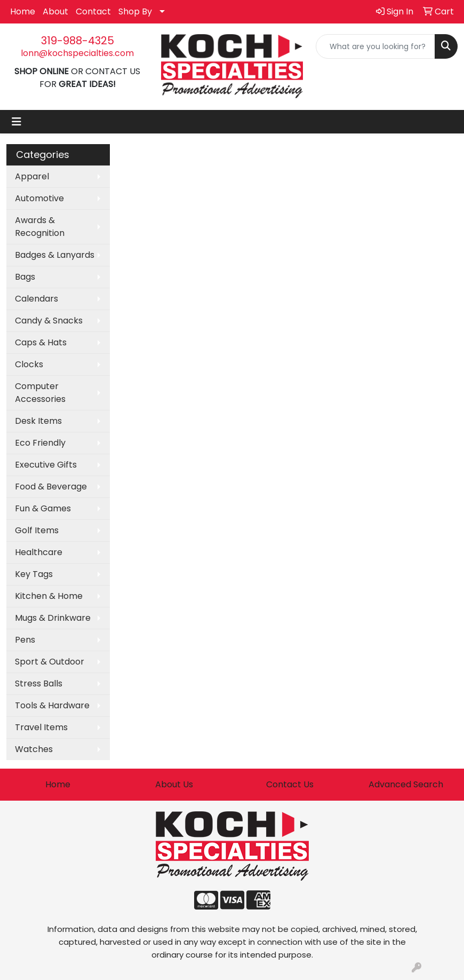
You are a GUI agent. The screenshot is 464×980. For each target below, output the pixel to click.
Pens (25, 640)
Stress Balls (39, 683)
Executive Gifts (46, 465)
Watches (34, 749)
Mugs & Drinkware (53, 618)
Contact (93, 11)
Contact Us (290, 784)
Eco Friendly (40, 443)
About (55, 11)
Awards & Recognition (40, 227)
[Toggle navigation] (17, 122)
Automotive (39, 198)
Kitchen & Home (49, 596)
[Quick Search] (375, 46)
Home (23, 11)
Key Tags (34, 574)
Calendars (37, 299)
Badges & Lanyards (55, 255)
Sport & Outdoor (50, 662)
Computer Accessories (40, 393)
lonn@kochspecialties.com (77, 53)
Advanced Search (406, 784)
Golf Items (37, 530)
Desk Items (38, 421)
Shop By (135, 11)
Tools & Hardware (52, 705)
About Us (174, 784)
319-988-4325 (78, 41)
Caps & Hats (41, 342)
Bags (25, 277)
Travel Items (41, 727)
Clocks (29, 364)
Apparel (32, 176)
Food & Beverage (51, 487)
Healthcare (39, 552)
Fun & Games (43, 508)
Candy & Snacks (49, 321)
